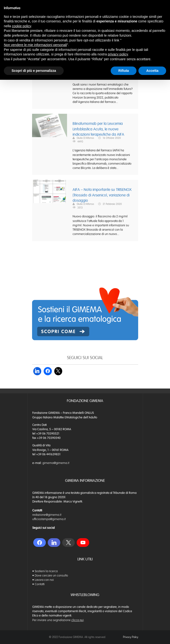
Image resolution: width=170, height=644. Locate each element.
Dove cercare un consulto (51, 576)
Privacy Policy (131, 637)
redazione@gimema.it (47, 515)
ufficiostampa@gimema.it (49, 519)
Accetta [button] (152, 71)
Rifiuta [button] (124, 71)
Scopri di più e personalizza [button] (34, 71)
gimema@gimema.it (56, 463)
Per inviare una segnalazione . (58, 620)
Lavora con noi (44, 580)
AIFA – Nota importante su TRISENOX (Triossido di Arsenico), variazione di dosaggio (102, 195)
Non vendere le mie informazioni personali (35, 45)
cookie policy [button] (21, 26)
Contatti (40, 584)
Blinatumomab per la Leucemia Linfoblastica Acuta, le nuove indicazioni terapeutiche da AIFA (98, 129)
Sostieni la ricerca (46, 571)
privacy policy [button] (118, 54)
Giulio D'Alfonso (85, 138)
